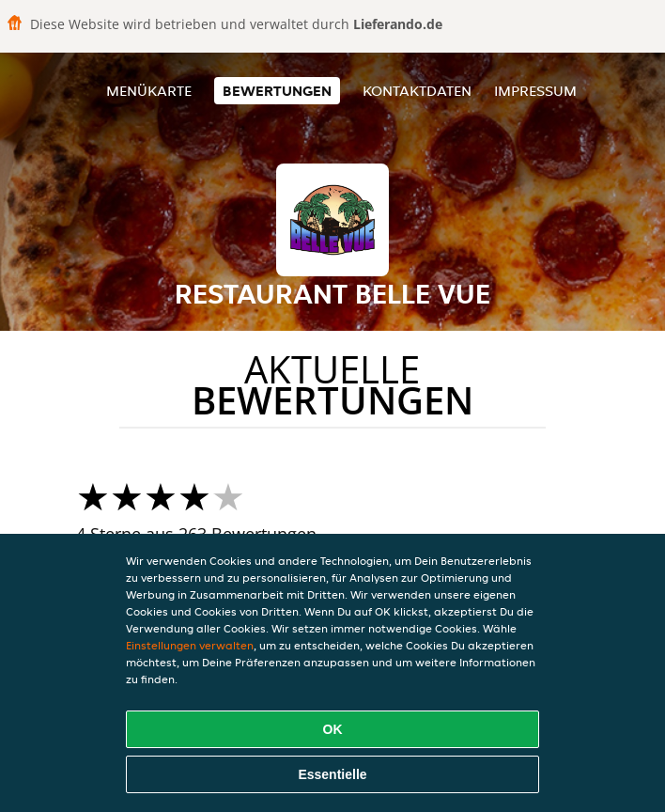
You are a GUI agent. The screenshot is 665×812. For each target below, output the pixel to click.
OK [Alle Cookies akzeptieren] (333, 729)
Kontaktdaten (417, 91)
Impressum (535, 91)
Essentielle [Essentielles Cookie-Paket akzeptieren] (332, 774)
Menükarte (149, 91)
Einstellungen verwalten (190, 645)
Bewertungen (277, 91)
